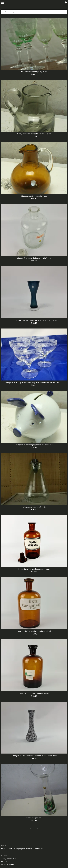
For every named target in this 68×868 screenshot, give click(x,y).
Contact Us (38, 849)
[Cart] (66, 3)
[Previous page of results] (30, 828)
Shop (4, 849)
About (10, 849)
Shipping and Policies (23, 849)
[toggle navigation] (3, 3)
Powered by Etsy (8, 864)
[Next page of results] (38, 828)
